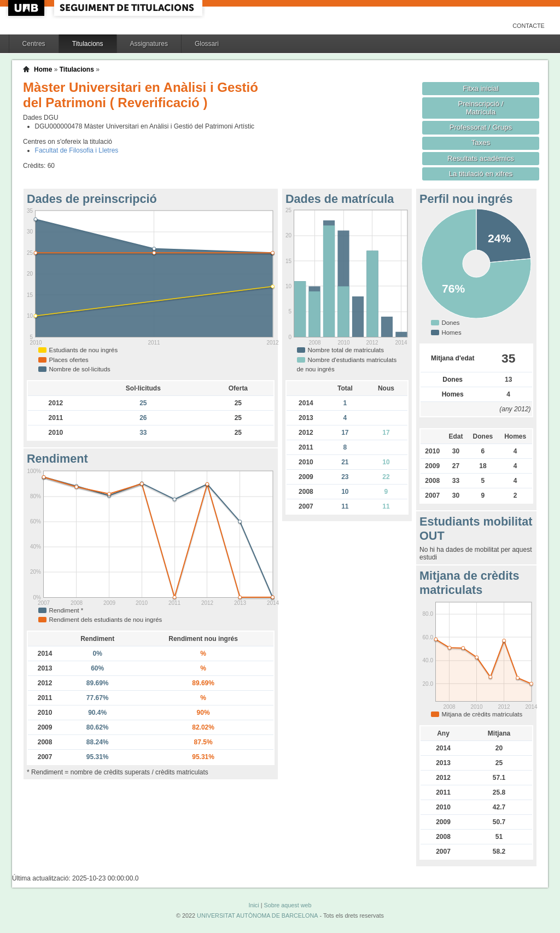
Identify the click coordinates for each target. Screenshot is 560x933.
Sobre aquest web (287, 905)
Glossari (207, 44)
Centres (34, 44)
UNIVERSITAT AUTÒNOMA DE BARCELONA (257, 915)
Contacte (529, 26)
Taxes (481, 142)
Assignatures (149, 44)
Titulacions (88, 44)
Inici (253, 905)
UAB (27, 8)
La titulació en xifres (481, 174)
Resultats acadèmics (481, 158)
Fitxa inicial (480, 88)
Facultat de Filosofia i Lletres (77, 150)
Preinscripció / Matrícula (481, 108)
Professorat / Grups (481, 127)
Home (43, 69)
